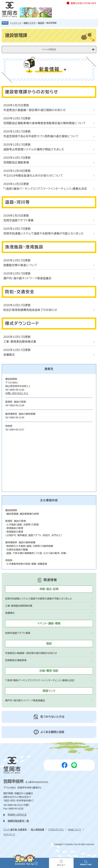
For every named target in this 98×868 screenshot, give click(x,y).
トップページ (16, 23)
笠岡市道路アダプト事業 (19, 220)
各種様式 (9, 355)
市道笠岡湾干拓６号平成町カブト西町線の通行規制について (41, 136)
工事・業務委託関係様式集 (20, 342)
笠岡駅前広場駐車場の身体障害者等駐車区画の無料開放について (45, 123)
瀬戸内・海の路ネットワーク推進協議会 (27, 278)
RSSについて (75, 830)
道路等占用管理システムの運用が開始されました (34, 149)
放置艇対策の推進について (20, 265)
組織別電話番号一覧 (18, 821)
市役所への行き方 (17, 815)
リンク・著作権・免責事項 (15, 830)
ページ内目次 (49, 49)
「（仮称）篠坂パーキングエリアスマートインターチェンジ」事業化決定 (45, 189)
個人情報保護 (37, 830)
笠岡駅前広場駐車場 (16, 163)
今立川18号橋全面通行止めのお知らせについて (33, 176)
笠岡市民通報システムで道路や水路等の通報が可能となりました (44, 234)
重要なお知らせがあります (84, 3)
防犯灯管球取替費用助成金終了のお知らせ (30, 310)
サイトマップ (9, 835)
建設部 (41, 23)
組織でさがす (30, 23)
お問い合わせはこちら (17, 393)
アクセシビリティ (56, 830)
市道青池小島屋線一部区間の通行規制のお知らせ (35, 110)
